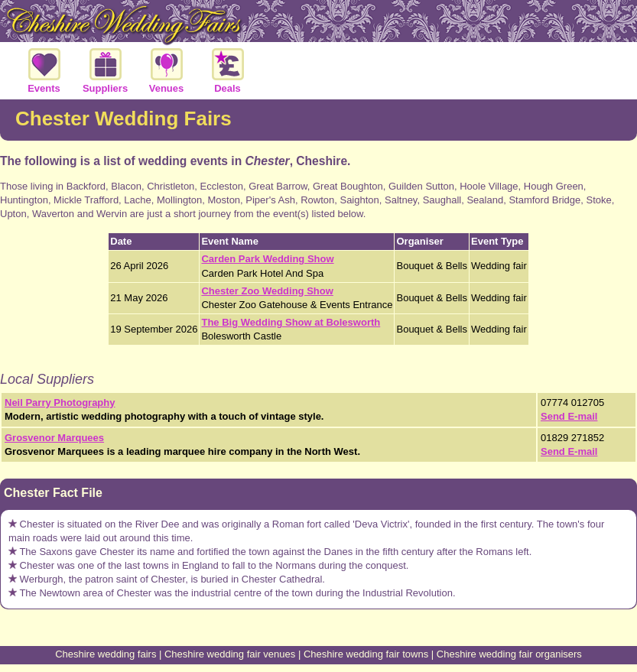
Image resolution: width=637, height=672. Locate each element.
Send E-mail (569, 416)
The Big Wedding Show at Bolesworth (291, 322)
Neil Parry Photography (60, 403)
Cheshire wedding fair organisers (509, 654)
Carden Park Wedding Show (267, 259)
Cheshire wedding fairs (106, 654)
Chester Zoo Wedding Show (267, 291)
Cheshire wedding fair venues (230, 654)
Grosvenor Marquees (54, 438)
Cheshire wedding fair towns (366, 654)
